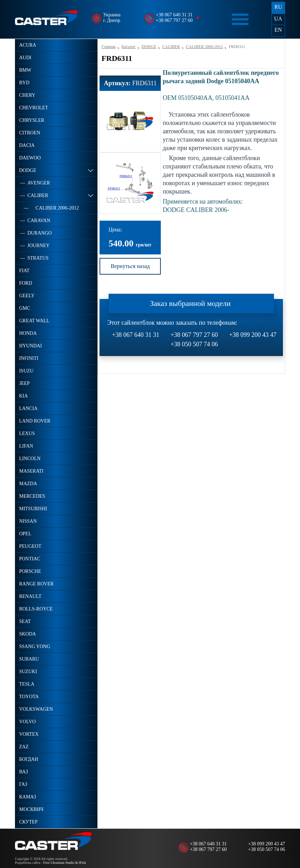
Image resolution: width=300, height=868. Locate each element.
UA (278, 19)
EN (278, 30)
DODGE (149, 47)
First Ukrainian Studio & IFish (65, 863)
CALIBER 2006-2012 (204, 47)
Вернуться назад (130, 266)
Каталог (129, 47)
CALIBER (171, 47)
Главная (109, 47)
